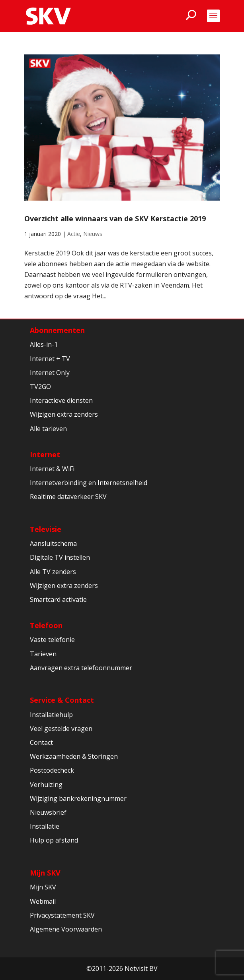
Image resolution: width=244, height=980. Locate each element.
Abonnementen (57, 330)
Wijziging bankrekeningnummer (78, 798)
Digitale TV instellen (60, 557)
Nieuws (93, 234)
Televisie (46, 529)
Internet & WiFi (52, 469)
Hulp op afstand (54, 840)
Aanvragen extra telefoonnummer (81, 668)
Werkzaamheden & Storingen (74, 756)
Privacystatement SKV (62, 915)
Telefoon (46, 625)
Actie (74, 234)
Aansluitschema (53, 543)
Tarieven (43, 654)
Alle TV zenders (53, 572)
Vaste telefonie (52, 640)
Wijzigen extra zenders (64, 414)
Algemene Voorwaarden (66, 929)
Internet (45, 454)
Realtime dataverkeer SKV (68, 497)
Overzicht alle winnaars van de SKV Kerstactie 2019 (115, 218)
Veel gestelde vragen (61, 729)
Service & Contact (62, 700)
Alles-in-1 (44, 344)
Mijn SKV (45, 873)
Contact (41, 742)
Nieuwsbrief (48, 812)
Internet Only (50, 373)
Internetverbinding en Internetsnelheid (89, 483)
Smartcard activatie (58, 599)
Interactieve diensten (61, 400)
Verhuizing (46, 785)
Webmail (43, 901)
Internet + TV (50, 359)
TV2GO (40, 387)
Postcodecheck (52, 770)
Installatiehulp (51, 715)
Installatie (45, 826)
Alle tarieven (48, 429)
